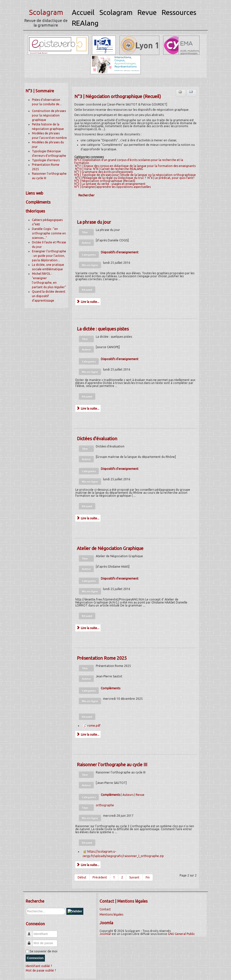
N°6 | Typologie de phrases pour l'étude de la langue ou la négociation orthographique (135, 175)
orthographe (105, 805)
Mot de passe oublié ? (41, 970)
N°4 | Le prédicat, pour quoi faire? (171, 178)
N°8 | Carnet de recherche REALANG (118, 169)
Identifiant (31, 932)
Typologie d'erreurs (46, 160)
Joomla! (105, 934)
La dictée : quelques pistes (103, 329)
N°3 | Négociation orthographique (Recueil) (105, 181)
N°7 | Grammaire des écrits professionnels (104, 172)
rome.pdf (94, 726)
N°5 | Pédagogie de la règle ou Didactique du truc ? (111, 178)
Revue (140, 795)
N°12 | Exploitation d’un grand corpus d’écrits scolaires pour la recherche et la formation (129, 161)
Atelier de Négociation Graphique (110, 548)
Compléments (111, 688)
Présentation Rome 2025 (102, 658)
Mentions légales (111, 914)
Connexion (35, 958)
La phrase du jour (94, 222)
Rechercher (86, 195)
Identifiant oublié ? (39, 966)
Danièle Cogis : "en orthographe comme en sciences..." (49, 233)
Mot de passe (31, 941)
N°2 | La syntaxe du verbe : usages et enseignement (110, 184)
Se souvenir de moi (44, 951)
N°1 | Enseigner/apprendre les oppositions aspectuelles (113, 187)
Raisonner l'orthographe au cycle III (112, 764)
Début (82, 877)
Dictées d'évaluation (97, 438)
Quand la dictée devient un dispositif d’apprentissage (49, 296)
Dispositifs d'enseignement (120, 252)
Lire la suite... (88, 302)
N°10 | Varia (83, 169)
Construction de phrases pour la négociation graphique (49, 115)
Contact (105, 909)
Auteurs (128, 795)
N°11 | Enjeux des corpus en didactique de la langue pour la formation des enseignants (135, 166)
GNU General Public (181, 934)
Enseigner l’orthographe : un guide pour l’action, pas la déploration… (49, 256)
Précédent (100, 877)
